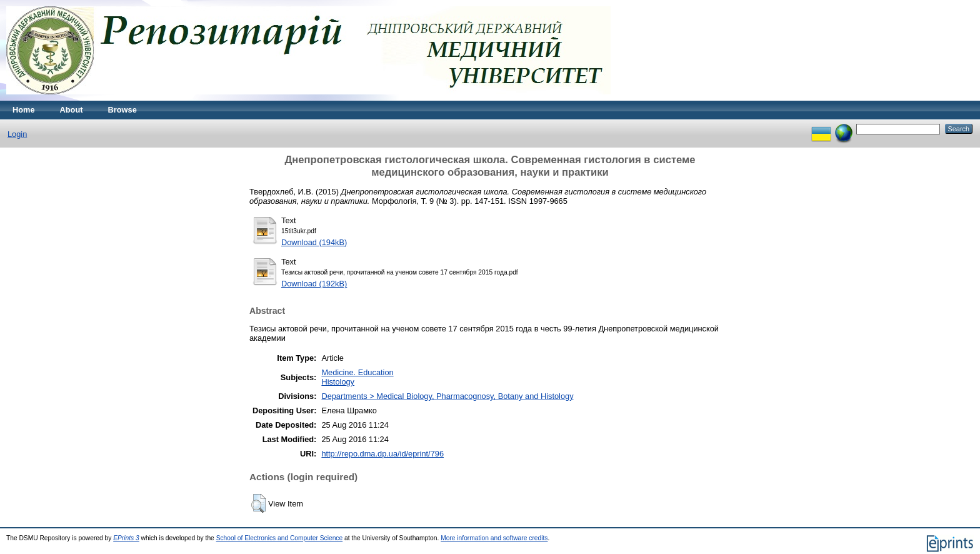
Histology (338, 382)
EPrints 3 (126, 538)
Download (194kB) (314, 242)
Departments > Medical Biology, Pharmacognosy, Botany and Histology (447, 396)
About (72, 110)
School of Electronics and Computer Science (280, 538)
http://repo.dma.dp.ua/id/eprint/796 (382, 454)
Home (24, 110)
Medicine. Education (357, 372)
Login (17, 134)
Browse (122, 110)
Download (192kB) (314, 284)
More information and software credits (494, 538)
